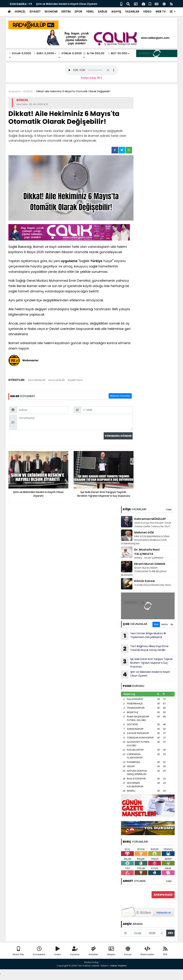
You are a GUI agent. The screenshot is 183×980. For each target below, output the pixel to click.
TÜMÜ (169, 510)
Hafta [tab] (165, 624)
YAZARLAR (132, 12)
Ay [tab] (172, 624)
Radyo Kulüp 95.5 (92, 78)
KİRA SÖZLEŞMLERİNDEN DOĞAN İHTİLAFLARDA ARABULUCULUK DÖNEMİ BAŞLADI (145, 540)
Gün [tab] (156, 624)
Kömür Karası (145, 581)
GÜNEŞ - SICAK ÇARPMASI (149, 558)
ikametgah (75, 380)
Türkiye (96, 261)
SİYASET (35, 12)
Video (58, 951)
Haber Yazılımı (118, 966)
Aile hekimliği (37, 380)
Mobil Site (18, 951)
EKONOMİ (51, 12)
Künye (128, 951)
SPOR (78, 12)
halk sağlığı (57, 380)
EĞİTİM (66, 12)
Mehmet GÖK (144, 532)
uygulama (69, 261)
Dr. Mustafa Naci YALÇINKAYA (147, 552)
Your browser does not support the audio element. (91, 70)
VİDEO (147, 12)
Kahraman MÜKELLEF (150, 519)
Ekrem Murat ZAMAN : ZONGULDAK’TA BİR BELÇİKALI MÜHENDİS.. (144, 571)
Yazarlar (75, 951)
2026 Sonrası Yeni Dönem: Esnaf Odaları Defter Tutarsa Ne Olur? (153, 525)
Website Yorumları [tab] (120, 396)
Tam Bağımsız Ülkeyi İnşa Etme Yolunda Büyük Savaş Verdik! (145, 649)
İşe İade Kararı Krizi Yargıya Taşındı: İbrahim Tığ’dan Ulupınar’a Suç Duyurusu (147, 663)
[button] (173, 12)
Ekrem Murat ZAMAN (150, 564)
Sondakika (39, 951)
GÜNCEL (20, 12)
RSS (165, 951)
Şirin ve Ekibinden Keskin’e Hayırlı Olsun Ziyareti (67, 4)
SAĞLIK (103, 12)
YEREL (90, 12)
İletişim (111, 951)
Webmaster (147, 951)
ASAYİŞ (116, 12)
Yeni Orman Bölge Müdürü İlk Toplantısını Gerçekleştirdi (144, 636)
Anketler (93, 951)
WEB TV (161, 12)
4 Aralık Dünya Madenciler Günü (153, 585)
